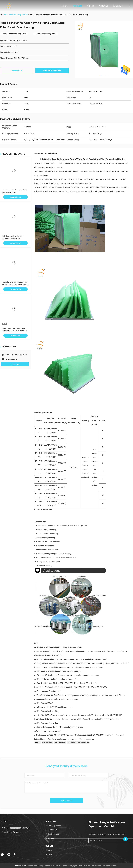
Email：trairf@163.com (12, 832)
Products (77, 6)
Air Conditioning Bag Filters (78, 742)
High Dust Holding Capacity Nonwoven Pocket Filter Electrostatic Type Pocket (12, 238)
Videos (90, 6)
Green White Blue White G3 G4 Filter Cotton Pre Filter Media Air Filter (14, 331)
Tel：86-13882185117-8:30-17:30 (16, 828)
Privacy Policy (20, 866)
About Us (104, 6)
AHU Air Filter (60, 742)
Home (65, 6)
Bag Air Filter (23, 15)
